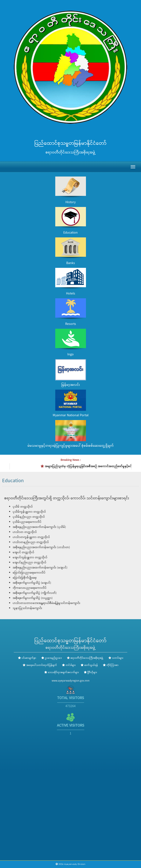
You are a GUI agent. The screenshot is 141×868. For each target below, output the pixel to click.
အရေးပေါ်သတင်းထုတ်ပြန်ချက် (42, 665)
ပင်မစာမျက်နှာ (27, 658)
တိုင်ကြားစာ (111, 665)
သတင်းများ (118, 658)
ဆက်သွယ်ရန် (89, 665)
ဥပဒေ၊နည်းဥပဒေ (52, 658)
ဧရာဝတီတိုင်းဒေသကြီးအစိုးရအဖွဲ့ (87, 658)
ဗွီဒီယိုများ (90, 672)
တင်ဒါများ (69, 665)
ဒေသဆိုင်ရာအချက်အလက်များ (62, 672)
